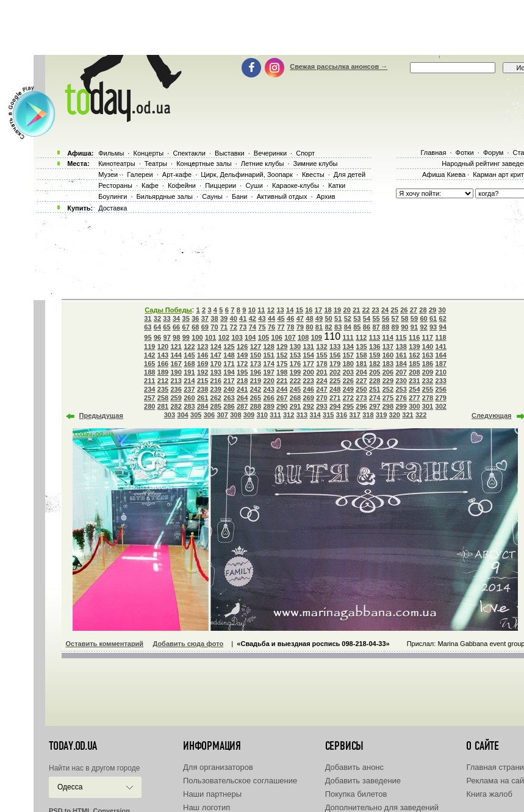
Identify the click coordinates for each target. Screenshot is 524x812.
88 (386, 327)
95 (148, 337)
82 (328, 327)
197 (268, 372)
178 (321, 364)
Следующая (491, 415)
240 (229, 389)
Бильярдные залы (165, 196)
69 (205, 327)
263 (229, 398)
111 (348, 337)
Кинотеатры (117, 163)
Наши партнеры (212, 794)
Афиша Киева (444, 174)
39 (224, 318)
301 (428, 406)
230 (401, 381)
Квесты (313, 174)
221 (282, 381)
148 (229, 355)
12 (271, 310)
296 (361, 406)
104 (250, 337)
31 (148, 318)
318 (368, 415)
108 (303, 337)
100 (197, 337)
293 (321, 406)
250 (361, 389)
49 (319, 318)
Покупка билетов (356, 794)
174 (268, 364)
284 (203, 406)
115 (401, 337)
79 (300, 327)
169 (203, 364)
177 (309, 364)
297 (375, 406)
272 (348, 398)
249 (348, 389)
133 (335, 347)
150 (256, 355)
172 (242, 364)
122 (189, 347)
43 (262, 318)
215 (203, 381)
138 (401, 347)
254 (414, 389)
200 (309, 372)
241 (242, 389)
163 (428, 355)
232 (428, 381)
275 (388, 398)
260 (189, 398)
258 (163, 398)
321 (407, 415)
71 (224, 327)
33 (167, 318)
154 (309, 355)
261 (203, 398)
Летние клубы (263, 163)
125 (229, 347)
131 (309, 347)
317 (354, 415)
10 (252, 310)
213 (176, 381)
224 (321, 381)
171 (229, 364)
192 (203, 372)
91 (414, 327)
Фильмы (111, 153)
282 (176, 406)
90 (404, 327)
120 (163, 347)
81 (319, 327)
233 (441, 381)
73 (243, 327)
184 (401, 364)
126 (242, 347)
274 (375, 398)
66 (176, 327)
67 (186, 327)
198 (282, 372)
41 (243, 318)
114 (387, 337)
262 (216, 398)
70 (214, 327)
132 (321, 347)
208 (414, 372)
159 (375, 355)
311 (275, 415)
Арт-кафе (177, 174)
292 (309, 406)
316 (342, 415)
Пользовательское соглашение (240, 781)
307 (222, 415)
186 (428, 364)
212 (163, 381)
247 (321, 389)
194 (229, 372)
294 (335, 406)
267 (282, 398)
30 (442, 310)
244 (282, 389)
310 (262, 415)
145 (189, 355)
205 (375, 372)
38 (214, 318)
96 (157, 337)
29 (432, 310)
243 (268, 389)
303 (170, 415)
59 (414, 318)
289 (268, 406)
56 (386, 318)
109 (317, 337)
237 (189, 389)
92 (423, 327)
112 (361, 337)
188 (149, 372)
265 (256, 398)
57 (395, 318)
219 (256, 381)
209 (428, 372)
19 (337, 310)
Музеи (108, 174)
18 (328, 310)
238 (203, 389)
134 (348, 347)
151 (268, 355)
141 (441, 347)
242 (256, 389)
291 (295, 406)
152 (282, 355)
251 (375, 389)
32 (157, 318)
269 (309, 398)
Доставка (113, 208)
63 (148, 327)
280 (149, 406)
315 (328, 415)
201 (321, 372)
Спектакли (189, 153)
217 (229, 381)
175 (282, 364)
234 (149, 389)
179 (335, 364)
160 (388, 355)
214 (189, 381)
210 (441, 372)
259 (176, 398)
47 (300, 318)
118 (440, 337)
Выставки (230, 153)
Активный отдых (282, 196)
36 (195, 318)
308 (235, 415)
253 (401, 389)
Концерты (148, 153)
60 (423, 318)
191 (189, 372)
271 (335, 398)
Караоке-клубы (296, 185)
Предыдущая (101, 415)
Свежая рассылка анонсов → (339, 66)
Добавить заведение (363, 781)
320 (395, 415)
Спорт (305, 153)
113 (375, 337)
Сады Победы (168, 310)
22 (366, 310)
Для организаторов (218, 767)
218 (242, 381)
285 (216, 406)
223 (309, 381)
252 (388, 389)
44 (271, 318)
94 (443, 327)
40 (234, 318)
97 (167, 337)
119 (149, 347)
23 (375, 310)
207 (401, 372)
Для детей (350, 174)
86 (367, 327)
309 (249, 415)
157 (348, 355)
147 (216, 355)
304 (182, 415)
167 (176, 364)
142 (149, 355)
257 (149, 398)
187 (441, 364)
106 (277, 337)
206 (388, 372)
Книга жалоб (489, 794)
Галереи (140, 174)
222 (295, 381)
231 (414, 381)
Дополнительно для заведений (382, 807)
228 (375, 381)
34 (176, 318)
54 (367, 318)
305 (196, 415)
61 (433, 318)
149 (242, 355)
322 (421, 415)
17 (318, 310)
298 (388, 406)
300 (414, 406)
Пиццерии (221, 185)
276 (401, 398)
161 (401, 355)
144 (176, 355)
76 (271, 327)
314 (315, 415)
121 (176, 347)
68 (195, 327)
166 (163, 364)
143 (163, 355)
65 (167, 327)
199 (295, 372)
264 (242, 398)
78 (290, 327)
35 (186, 318)
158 (361, 355)
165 (149, 364)
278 (428, 398)
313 (302, 415)
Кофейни (182, 185)
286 (229, 406)
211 (149, 381)
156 (335, 355)
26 (404, 310)
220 (268, 381)
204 (361, 372)
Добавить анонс (354, 767)
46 (290, 318)
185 (414, 364)
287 (242, 406)
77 (281, 327)
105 (264, 337)
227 (361, 381)
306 (209, 415)
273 (361, 398)
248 (335, 389)
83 (338, 327)
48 (309, 318)
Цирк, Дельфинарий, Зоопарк (246, 174)
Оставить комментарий (105, 644)
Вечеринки (270, 153)
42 (253, 318)
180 (348, 364)
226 (348, 381)
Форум (493, 153)
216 (216, 381)
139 (414, 347)
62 (443, 318)
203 (348, 372)
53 (357, 318)
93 (433, 327)
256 (441, 389)
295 (348, 406)
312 (289, 415)
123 (203, 347)
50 (328, 318)
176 (295, 364)
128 (268, 347)
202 (335, 372)
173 (256, 364)
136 (375, 347)
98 (176, 337)
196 (256, 372)
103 (237, 337)
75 (262, 327)
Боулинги (113, 196)
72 (234, 327)
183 (388, 364)
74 (253, 327)
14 (290, 310)
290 (282, 406)
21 (356, 310)
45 (281, 318)
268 (295, 398)
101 (210, 337)
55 (376, 318)
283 (189, 406)
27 (414, 310)
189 (163, 372)
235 (163, 389)
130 (295, 347)
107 (290, 337)
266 (268, 398)
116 (414, 337)
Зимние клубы (316, 163)
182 (375, 364)
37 (205, 318)
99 (186, 337)
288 (256, 406)
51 (338, 318)
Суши (254, 185)
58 (404, 318)
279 (441, 398)
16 (309, 310)
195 (242, 372)
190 (176, 372)
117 (428, 337)
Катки (337, 185)
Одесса (70, 787)
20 (347, 310)
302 (441, 406)
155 (321, 355)
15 (300, 310)
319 (381, 415)
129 (282, 347)
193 (216, 372)
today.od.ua (73, 746)
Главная (433, 153)
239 (216, 389)
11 (261, 310)
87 (376, 327)
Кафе (150, 185)
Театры (156, 163)
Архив (326, 196)
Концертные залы (204, 163)
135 (361, 347)
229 (388, 381)
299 (401, 406)
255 (428, 389)
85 (357, 327)
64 (157, 327)
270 (321, 398)
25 (395, 310)
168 (189, 364)
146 (203, 355)
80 (309, 327)
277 (414, 398)
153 (295, 355)
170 (216, 364)
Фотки (465, 153)
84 (348, 327)
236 (176, 389)
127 (256, 347)
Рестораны (115, 185)
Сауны (212, 196)
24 (385, 310)
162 (414, 355)
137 (388, 347)
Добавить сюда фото (188, 644)
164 (441, 355)
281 (163, 406)
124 (216, 347)
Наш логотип (206, 807)
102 (224, 337)
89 (395, 327)
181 (361, 364)
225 (335, 381)
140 (428, 347)
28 (423, 310)
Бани (240, 196)
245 (295, 389)
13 (280, 310)
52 (348, 318)
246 (309, 389)
